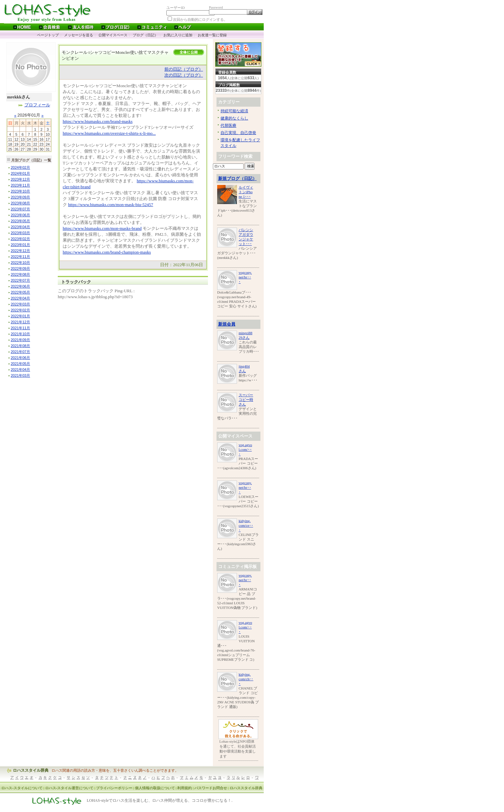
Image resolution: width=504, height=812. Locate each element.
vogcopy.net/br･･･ (245, 277)
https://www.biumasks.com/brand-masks (98, 121)
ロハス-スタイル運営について (69, 788)
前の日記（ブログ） (184, 69)
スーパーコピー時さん (246, 400)
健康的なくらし (234, 118)
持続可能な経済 (234, 111)
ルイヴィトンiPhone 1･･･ (246, 192)
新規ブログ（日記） (237, 178)
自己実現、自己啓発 (238, 133)
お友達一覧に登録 (212, 35)
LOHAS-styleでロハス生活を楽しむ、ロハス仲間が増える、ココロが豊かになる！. (160, 801)
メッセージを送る (79, 35)
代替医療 (228, 125)
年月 (21, 167)
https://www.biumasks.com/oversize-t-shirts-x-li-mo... (109, 133)
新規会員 (227, 324)
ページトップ (48, 35)
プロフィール (37, 105)
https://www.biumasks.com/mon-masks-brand (102, 228)
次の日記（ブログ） (184, 75)
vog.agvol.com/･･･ (245, 449)
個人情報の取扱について (155, 788)
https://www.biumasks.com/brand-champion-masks (107, 252)
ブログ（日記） (145, 35)
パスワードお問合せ (211, 788)
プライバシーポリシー (114, 788)
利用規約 (185, 788)
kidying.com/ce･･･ (246, 525)
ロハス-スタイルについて (22, 788)
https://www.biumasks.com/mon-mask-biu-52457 (111, 205)
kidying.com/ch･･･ (246, 679)
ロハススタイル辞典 (31, 770)
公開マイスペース (113, 35)
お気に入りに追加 (178, 35)
